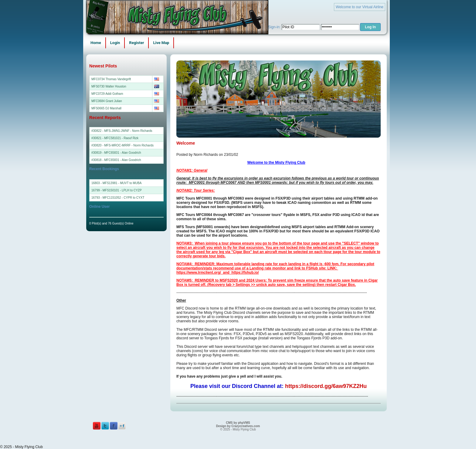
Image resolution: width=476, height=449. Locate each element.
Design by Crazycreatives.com (238, 426)
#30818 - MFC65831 (105, 160)
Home (96, 43)
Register (136, 43)
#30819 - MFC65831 (105, 153)
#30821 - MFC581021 (106, 138)
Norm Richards (142, 131)
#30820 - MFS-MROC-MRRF (111, 145)
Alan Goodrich (131, 153)
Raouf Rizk (131, 138)
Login (115, 43)
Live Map (161, 43)
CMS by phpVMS (238, 423)
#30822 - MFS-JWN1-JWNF (110, 131)
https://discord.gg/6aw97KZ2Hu (326, 386)
